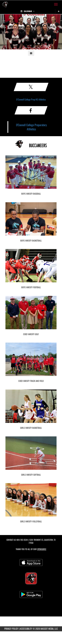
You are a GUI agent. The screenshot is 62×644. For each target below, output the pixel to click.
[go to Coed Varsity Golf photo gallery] (31, 315)
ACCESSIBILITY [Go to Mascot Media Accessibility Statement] (26, 629)
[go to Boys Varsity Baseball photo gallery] (31, 175)
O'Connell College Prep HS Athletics (31, 99)
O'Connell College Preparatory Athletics (31, 127)
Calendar (27, 11)
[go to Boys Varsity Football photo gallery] (31, 268)
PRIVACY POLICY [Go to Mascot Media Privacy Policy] (11, 629)
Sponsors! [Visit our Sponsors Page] (42, 549)
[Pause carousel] (31, 53)
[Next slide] (57, 32)
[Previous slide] (5, 32)
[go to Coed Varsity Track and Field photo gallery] (31, 362)
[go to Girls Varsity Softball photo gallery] (31, 456)
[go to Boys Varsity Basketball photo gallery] (31, 221)
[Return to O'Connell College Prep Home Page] (5, 4)
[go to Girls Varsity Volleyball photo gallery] (31, 502)
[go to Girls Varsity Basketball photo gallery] (31, 409)
